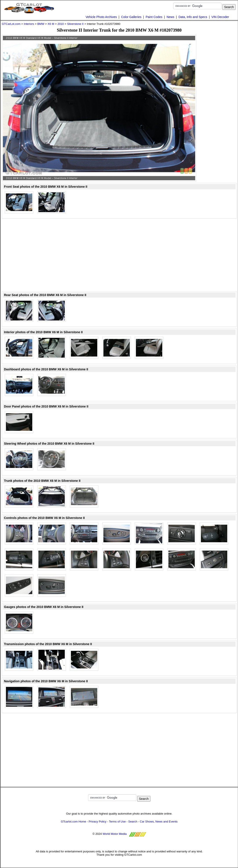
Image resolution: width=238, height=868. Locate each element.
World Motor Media (115, 834)
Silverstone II (75, 24)
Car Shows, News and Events (159, 822)
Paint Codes (154, 17)
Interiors (29, 24)
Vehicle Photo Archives (101, 17)
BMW (41, 24)
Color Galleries (131, 17)
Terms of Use (117, 822)
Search (133, 822)
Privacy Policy (98, 822)
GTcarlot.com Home (73, 822)
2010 (61, 24)
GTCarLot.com (11, 24)
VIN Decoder (220, 17)
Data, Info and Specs (193, 17)
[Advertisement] (219, 101)
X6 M (51, 24)
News (170, 17)
